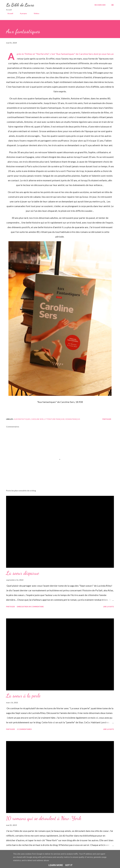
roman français (73, 419)
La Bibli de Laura (20, 5)
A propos (22, 13)
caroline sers (37, 419)
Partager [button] (107, 419)
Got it (69, 865)
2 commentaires (24, 729)
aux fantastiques (22, 419)
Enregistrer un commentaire (30, 607)
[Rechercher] (100, 5)
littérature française (54, 419)
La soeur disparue (23, 573)
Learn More (56, 865)
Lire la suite (109, 607)
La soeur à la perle (23, 696)
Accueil (9, 13)
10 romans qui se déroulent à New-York (44, 818)
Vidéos (35, 13)
